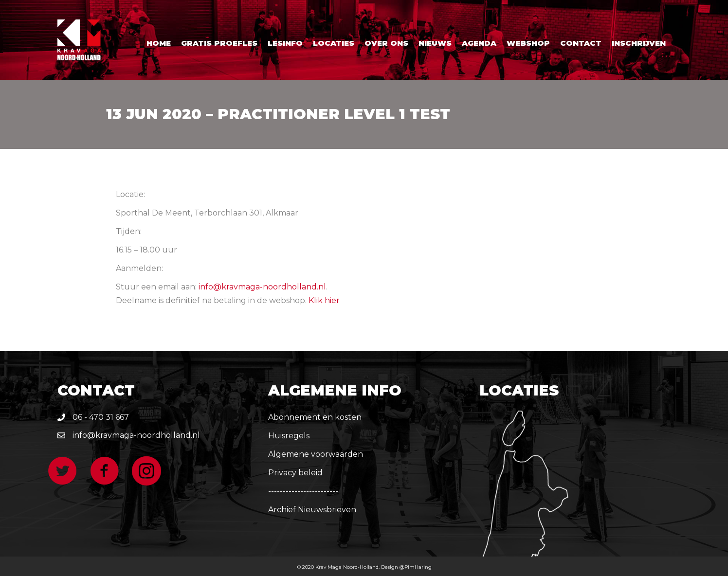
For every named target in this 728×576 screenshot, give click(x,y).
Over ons (386, 43)
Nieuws (435, 43)
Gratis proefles (219, 43)
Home (159, 43)
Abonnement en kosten (315, 417)
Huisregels (289, 436)
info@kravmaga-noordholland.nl (262, 287)
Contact (581, 43)
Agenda (479, 43)
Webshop (528, 43)
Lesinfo (285, 43)
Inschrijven (639, 43)
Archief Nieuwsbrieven (312, 510)
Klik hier (324, 300)
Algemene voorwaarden (316, 454)
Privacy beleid (295, 473)
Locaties (334, 43)
